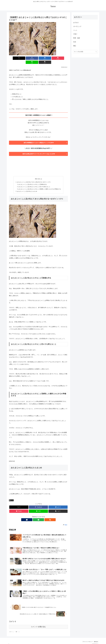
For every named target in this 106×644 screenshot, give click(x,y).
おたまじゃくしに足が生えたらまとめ (27, 188)
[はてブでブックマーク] (33, 58)
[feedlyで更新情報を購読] (38, 516)
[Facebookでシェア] (24, 58)
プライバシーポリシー (87, 639)
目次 (36, 175)
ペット (11, 497)
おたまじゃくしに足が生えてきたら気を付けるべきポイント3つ (34, 178)
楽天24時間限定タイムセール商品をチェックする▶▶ (38, 139)
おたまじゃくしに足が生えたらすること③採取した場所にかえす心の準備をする (40, 185)
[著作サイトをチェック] (35, 516)
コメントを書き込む (38, 624)
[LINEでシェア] (53, 58)
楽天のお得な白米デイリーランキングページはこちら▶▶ (38, 150)
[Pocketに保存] (43, 58)
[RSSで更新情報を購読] (42, 516)
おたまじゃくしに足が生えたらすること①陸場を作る (33, 181)
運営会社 (96, 639)
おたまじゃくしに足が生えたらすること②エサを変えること (34, 183)
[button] (63, 58)
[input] (85, 52)
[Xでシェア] (14, 58)
